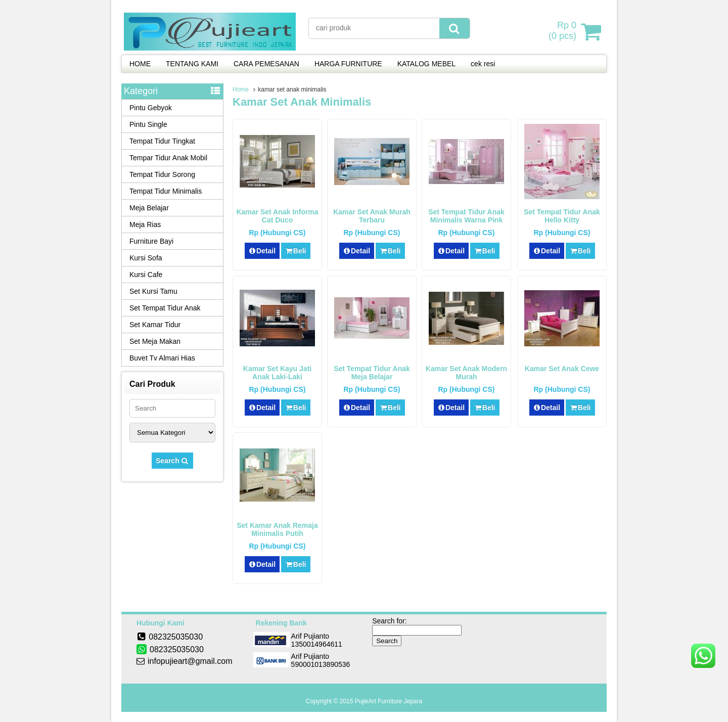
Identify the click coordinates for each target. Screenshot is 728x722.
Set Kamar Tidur (155, 325)
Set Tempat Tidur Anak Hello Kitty (562, 216)
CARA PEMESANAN (266, 64)
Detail (262, 251)
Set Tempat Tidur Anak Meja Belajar (372, 373)
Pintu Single (148, 124)
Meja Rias (145, 224)
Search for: (389, 621)
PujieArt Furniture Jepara (389, 701)
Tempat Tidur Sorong (162, 174)
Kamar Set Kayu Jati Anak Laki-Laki (277, 373)
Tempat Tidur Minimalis (166, 191)
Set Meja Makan (155, 341)
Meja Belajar (149, 208)
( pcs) (564, 31)
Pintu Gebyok (151, 108)
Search (172, 461)
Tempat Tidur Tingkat (162, 141)
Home (241, 89)
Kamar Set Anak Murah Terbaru (372, 216)
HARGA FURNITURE (348, 64)
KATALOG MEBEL (426, 64)
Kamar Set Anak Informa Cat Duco (277, 216)
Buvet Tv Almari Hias (162, 358)
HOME (140, 64)
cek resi (483, 64)
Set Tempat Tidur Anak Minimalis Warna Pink (466, 216)
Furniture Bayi (151, 241)
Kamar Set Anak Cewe (562, 369)
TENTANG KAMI (192, 64)
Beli (295, 251)
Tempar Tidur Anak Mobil (168, 158)
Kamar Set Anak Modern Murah (466, 373)
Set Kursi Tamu (153, 291)
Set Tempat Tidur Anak (165, 308)
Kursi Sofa (146, 258)
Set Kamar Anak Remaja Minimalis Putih (277, 529)
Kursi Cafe (146, 275)
